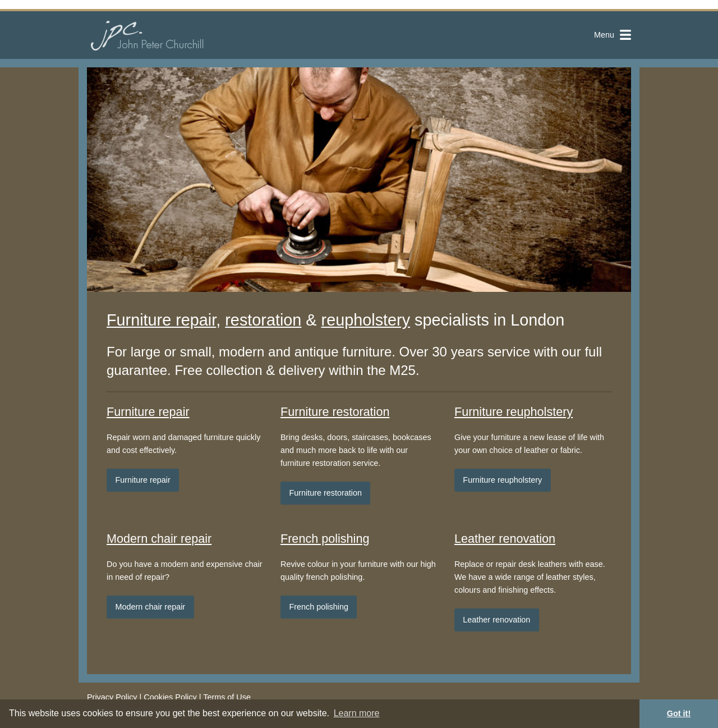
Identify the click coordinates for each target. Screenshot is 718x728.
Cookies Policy (170, 697)
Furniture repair (161, 320)
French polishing (325, 539)
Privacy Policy (112, 697)
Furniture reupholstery (514, 412)
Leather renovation (505, 539)
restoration (263, 320)
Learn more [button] (357, 713)
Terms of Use (227, 697)
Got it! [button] (679, 713)
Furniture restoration (335, 412)
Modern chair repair (159, 539)
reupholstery (366, 320)
